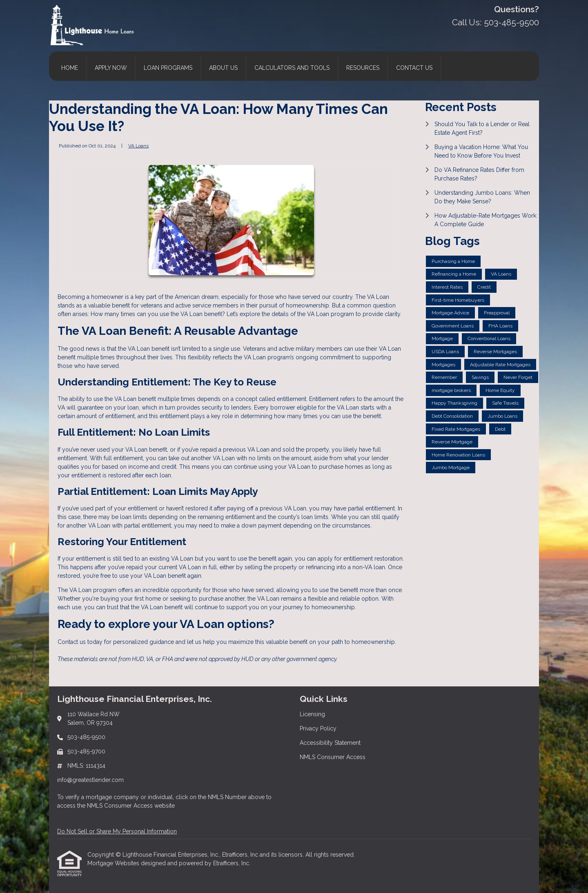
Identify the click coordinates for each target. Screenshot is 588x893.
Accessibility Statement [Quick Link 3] (330, 743)
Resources (363, 68)
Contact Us (414, 68)
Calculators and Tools (292, 68)
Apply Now (111, 68)
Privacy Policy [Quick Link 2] (318, 728)
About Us (223, 68)
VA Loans (138, 146)
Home (70, 68)
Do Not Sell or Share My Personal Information (117, 831)
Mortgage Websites (114, 863)
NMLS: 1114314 (86, 766)
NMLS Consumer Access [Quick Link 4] (333, 757)
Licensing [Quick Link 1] (312, 714)
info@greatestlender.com (90, 780)
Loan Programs (168, 68)
